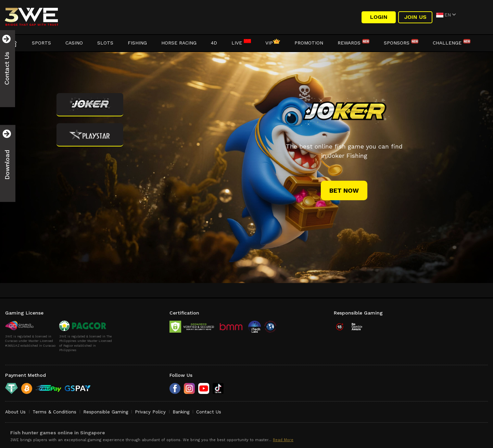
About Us (15, 412)
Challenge (452, 43)
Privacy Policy (150, 412)
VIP (273, 43)
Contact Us (209, 412)
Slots (105, 43)
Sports (41, 43)
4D (214, 43)
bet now (344, 190)
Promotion (309, 43)
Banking (181, 412)
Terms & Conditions (54, 412)
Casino (74, 43)
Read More (283, 440)
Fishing (137, 43)
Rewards (353, 43)
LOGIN (379, 17)
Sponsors (401, 43)
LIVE (241, 43)
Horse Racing (179, 43)
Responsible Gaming (106, 412)
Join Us (415, 17)
